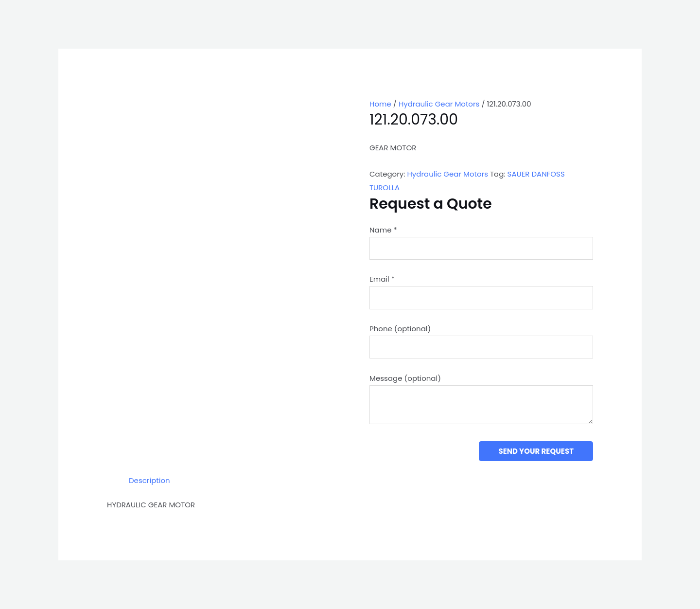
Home (380, 104)
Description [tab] (149, 480)
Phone (400, 329)
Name (383, 230)
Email (382, 279)
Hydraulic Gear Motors (439, 104)
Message (405, 378)
